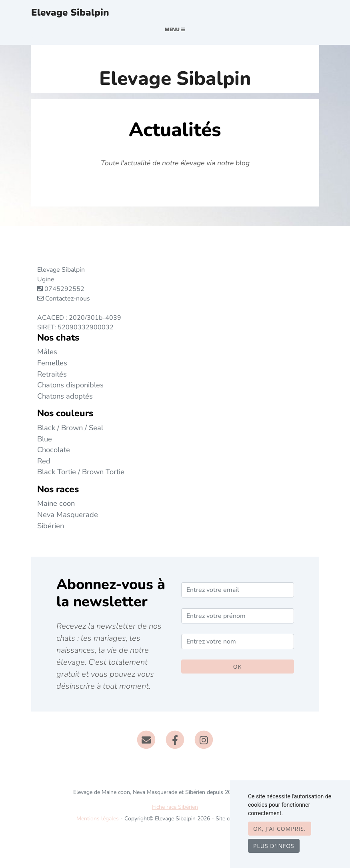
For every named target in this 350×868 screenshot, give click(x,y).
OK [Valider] (237, 667)
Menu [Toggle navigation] (175, 29)
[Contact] (147, 739)
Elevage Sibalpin (70, 12)
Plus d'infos (274, 846)
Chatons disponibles (70, 385)
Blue (45, 439)
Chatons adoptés (65, 396)
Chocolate (54, 450)
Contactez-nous (64, 299)
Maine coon (56, 503)
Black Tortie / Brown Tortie (81, 472)
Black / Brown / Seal (70, 428)
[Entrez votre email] (238, 590)
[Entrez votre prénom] (238, 616)
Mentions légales (98, 819)
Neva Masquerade (68, 514)
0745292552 (64, 289)
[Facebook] (175, 739)
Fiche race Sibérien (175, 807)
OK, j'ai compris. (280, 829)
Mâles (47, 352)
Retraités (52, 374)
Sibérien (51, 526)
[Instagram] (204, 739)
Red (44, 461)
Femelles (52, 363)
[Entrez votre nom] (238, 641)
